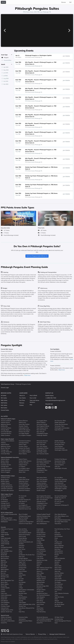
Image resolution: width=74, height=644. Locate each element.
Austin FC (4, 498)
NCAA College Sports (7, 512)
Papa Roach (40, 610)
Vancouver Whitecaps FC (62, 505)
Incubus (21, 580)
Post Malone (58, 544)
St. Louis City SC (59, 501)
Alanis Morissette (6, 538)
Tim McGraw (58, 590)
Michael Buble (41, 582)
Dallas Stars (22, 478)
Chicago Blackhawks (7, 487)
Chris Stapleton (5, 602)
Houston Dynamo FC (25, 500)
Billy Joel (3, 564)
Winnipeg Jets (59, 490)
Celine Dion (4, 597)
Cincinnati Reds (5, 454)
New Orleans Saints (42, 428)
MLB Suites (4, 403)
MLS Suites (4, 408)
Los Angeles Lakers (24, 468)
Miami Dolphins (41, 422)
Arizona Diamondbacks (8, 441)
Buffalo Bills (4, 426)
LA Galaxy (22, 503)
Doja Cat (21, 547)
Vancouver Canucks (60, 485)
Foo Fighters (22, 564)
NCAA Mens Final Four (43, 522)
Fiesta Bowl (40, 520)
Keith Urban (40, 531)
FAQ (31, 405)
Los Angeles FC (23, 505)
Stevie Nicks (58, 569)
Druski (21, 553)
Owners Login (5, 388)
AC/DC (3, 531)
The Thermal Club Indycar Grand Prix (44, 622)
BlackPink (4, 568)
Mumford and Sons (42, 593)
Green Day (22, 569)
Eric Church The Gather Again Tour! (25, 561)
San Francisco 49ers (60, 421)
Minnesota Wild (23, 487)
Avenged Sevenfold (6, 547)
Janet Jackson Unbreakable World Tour (26, 591)
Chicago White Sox (6, 452)
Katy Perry (22, 612)
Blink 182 (4, 571)
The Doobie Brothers (60, 580)
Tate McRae (58, 577)
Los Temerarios (41, 549)
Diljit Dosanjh (23, 540)
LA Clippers (22, 467)
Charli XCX (4, 599)
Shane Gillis (58, 566)
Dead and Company (24, 535)
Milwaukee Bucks (42, 459)
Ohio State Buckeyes (60, 514)
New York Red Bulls (42, 500)
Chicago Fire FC (5, 503)
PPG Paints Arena (28, 12)
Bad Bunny (4, 553)
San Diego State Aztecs (61, 522)
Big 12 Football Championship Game (25, 515)
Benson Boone (5, 557)
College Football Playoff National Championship (43, 515)
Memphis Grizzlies (24, 470)
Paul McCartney (41, 612)
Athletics (3, 443)
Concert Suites (5, 410)
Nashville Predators (24, 490)
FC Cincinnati (23, 496)
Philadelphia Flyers (42, 485)
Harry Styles (22, 575)
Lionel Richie (40, 547)
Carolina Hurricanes (6, 485)
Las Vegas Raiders (24, 433)
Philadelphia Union (42, 503)
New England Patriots (43, 426)
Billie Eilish (4, 562)
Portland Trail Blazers (61, 459)
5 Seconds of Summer (7, 529)
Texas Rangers (59, 446)
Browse (64, 2)
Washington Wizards (61, 468)
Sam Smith (58, 560)
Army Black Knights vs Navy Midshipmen (9, 521)
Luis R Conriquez (41, 555)
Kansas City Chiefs (24, 432)
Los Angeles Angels (24, 450)
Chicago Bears (5, 430)
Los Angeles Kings (24, 485)
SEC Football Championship (63, 520)
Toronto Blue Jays (60, 448)
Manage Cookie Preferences (57, 634)
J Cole (20, 586)
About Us (22, 395)
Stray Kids (57, 571)
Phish (56, 538)
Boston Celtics (5, 461)
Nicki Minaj (40, 601)
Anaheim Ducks (5, 478)
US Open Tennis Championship (59, 618)
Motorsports (22, 619)
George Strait (23, 568)
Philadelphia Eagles (42, 433)
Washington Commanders (62, 428)
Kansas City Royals (24, 448)
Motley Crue (40, 591)
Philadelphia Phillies (42, 448)
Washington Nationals (61, 450)
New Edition (40, 599)
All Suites (4, 395)
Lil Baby (39, 542)
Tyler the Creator (59, 597)
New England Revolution (44, 496)
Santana (57, 562)
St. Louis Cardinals (60, 443)
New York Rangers (42, 481)
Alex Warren (4, 540)
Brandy (3, 579)
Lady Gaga (40, 538)
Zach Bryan (58, 606)
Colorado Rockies (24, 443)
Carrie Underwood (6, 595)
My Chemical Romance (43, 595)
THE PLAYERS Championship (45, 619)
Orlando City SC (41, 501)
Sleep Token (58, 568)
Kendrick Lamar (41, 535)
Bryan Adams (5, 584)
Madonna (39, 562)
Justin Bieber (22, 602)
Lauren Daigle (41, 540)
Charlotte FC (4, 501)
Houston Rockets (24, 463)
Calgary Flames (5, 483)
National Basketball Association (10, 457)
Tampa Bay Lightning (61, 479)
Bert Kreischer (5, 558)
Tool (56, 591)
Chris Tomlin (4, 604)
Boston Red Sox (5, 448)
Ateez (3, 546)
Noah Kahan (40, 604)
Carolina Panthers (6, 428)
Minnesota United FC (25, 507)
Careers (22, 405)
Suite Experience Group (7, 384)
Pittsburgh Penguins (42, 487)
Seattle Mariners (59, 441)
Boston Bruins (5, 479)
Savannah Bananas (42, 617)
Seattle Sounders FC (60, 498)
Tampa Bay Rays (59, 444)
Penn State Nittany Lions (62, 516)
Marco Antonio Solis (42, 569)
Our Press (22, 400)
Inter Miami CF (23, 501)
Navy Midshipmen (42, 524)
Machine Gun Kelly (42, 560)
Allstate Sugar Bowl (7, 518)
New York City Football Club (45, 498)
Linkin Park (40, 546)
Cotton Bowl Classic (42, 518)
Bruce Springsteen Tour (7, 580)
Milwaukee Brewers (42, 441)
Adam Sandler (5, 535)
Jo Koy (21, 595)
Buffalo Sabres (5, 481)
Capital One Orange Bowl (26, 522)
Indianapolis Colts (24, 428)
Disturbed (22, 546)
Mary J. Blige (40, 573)
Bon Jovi (3, 573)
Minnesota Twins (41, 443)
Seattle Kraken (41, 490)
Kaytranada (40, 529)
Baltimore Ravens (6, 424)
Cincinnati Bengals (6, 432)
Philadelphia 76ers (42, 470)
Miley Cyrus (40, 584)
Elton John (22, 557)
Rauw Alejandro (59, 546)
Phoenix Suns (41, 472)
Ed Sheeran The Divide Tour (27, 555)
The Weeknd (58, 586)
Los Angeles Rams (42, 421)
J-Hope (21, 588)
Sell (70, 2)
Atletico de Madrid (6, 617)
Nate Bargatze (41, 597)
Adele (3, 536)
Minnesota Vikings (42, 424)
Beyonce (3, 560)
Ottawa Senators (41, 483)
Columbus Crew (5, 507)
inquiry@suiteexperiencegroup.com (55, 400)
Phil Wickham (59, 536)
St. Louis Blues (59, 478)
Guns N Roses (23, 571)
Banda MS (4, 555)
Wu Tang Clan (59, 602)
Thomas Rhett (59, 588)
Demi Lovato (22, 536)
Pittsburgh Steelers (42, 435)
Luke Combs (40, 558)
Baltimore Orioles (6, 446)
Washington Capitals (61, 489)
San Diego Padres (42, 452)
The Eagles (58, 582)
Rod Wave (58, 549)
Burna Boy (4, 586)
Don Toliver (22, 549)
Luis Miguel (40, 553)
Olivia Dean (40, 608)
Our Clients (23, 398)
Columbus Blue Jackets (7, 490)
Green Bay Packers (24, 424)
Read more (27, 375)
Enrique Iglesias (23, 558)
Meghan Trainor (41, 579)
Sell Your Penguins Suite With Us (37, 256)
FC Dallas (22, 498)
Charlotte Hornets (6, 465)
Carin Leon (4, 593)
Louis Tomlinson (41, 551)
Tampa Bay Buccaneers (61, 424)
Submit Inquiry (49, 395)
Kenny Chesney (41, 536)
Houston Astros (23, 446)
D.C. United (4, 509)
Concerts (3, 527)
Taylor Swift (58, 579)
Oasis (38, 606)
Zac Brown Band (59, 604)
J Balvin (21, 584)
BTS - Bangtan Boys (7, 551)
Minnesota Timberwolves (44, 461)
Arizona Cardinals (6, 421)
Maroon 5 (39, 571)
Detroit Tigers (23, 444)
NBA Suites (4, 400)
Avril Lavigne (5, 549)
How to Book (33, 395)
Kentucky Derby (23, 617)
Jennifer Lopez (23, 593)
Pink (56, 540)
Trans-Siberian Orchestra (62, 593)
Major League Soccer (7, 494)
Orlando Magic (41, 468)
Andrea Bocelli (5, 542)
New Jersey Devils (42, 478)
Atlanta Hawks (5, 459)
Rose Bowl (58, 518)
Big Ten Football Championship (23, 519)
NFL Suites (4, 398)
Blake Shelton (5, 569)
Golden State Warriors (25, 461)
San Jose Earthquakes (61, 496)
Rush (56, 557)
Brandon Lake (5, 577)
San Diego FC (41, 509)
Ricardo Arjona (59, 547)
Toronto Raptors (59, 465)
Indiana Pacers (23, 465)
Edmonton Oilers (24, 481)
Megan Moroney (41, 577)
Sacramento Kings (60, 461)
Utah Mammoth (59, 483)
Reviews (22, 403)
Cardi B (3, 591)
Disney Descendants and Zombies (26, 543)
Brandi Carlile (5, 575)
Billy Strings (4, 566)
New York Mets (41, 444)
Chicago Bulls (5, 467)
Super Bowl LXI (59, 430)
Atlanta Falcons (5, 422)
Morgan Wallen (41, 590)
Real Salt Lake (41, 507)
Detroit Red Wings (24, 479)
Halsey (21, 573)
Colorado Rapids (6, 505)
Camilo (3, 590)
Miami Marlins (23, 454)
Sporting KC (58, 500)
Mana (38, 566)
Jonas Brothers (23, 597)
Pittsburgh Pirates (42, 450)
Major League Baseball (7, 439)
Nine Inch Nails (41, 602)
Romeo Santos (59, 553)
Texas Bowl (58, 524)
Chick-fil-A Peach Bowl (25, 524)
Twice (56, 595)
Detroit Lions (22, 422)
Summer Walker (59, 573)
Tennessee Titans (59, 426)
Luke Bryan (40, 557)
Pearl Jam (57, 533)
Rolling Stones (59, 551)
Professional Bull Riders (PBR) (26, 622)
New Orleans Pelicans (43, 463)
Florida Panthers (23, 483)
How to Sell (33, 398)
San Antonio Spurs (60, 463)
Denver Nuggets (5, 472)
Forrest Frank (22, 566)
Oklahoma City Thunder (43, 467)
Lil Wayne (40, 544)
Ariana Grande (5, 544)
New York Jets (41, 432)
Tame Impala (58, 575)
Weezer (57, 601)
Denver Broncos (23, 421)
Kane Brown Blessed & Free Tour (27, 609)
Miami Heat (22, 472)
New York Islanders (42, 479)
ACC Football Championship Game (9, 515)
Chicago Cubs (5, 450)
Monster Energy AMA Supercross (43, 587)
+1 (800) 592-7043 (51, 398)
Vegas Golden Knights (61, 487)
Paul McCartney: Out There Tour (62, 530)
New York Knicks (41, 465)
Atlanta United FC (6, 496)
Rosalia (57, 555)
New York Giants (41, 430)
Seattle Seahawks (60, 422)
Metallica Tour (41, 580)
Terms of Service (30, 634)
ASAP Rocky (4, 533)
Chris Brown (4, 601)
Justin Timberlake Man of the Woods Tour (27, 605)
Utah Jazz (57, 467)
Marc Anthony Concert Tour (44, 568)
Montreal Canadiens (25, 489)
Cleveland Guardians (25, 441)
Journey (21, 601)
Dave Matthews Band (25, 533)
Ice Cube (21, 579)
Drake (20, 551)
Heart (20, 577)
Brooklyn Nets (5, 463)
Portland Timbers (42, 505)
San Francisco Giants (43, 454)
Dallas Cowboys (5, 435)
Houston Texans (23, 426)
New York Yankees (42, 446)
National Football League (8, 419)
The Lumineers (59, 584)
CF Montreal (4, 500)
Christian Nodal (5, 606)
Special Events (5, 615)
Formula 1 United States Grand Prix (8, 622)
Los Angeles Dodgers (25, 452)
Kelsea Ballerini (41, 533)
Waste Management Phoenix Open (63, 622)
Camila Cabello (5, 588)
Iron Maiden (22, 582)
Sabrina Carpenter (60, 558)
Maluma (39, 564)
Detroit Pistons (23, 459)
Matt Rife (39, 575)
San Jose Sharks (41, 489)
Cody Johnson (5, 608)
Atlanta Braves (5, 444)
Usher (56, 599)
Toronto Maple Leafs (60, 481)
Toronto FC (58, 503)
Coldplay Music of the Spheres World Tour (7, 611)
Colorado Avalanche (7, 489)
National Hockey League (8, 476)
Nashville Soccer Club (25, 509)
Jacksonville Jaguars (24, 430)
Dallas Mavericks (6, 470)
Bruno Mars (4, 582)
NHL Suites (4, 405)
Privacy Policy (42, 634)
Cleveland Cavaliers (6, 468)
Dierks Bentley (23, 538)
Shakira (57, 564)
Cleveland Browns (6, 433)
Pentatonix (58, 535)
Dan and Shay (23, 529)
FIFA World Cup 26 (6, 619)
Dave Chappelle (23, 531)
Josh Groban (22, 599)
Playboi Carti (58, 542)
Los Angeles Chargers (25, 435)
